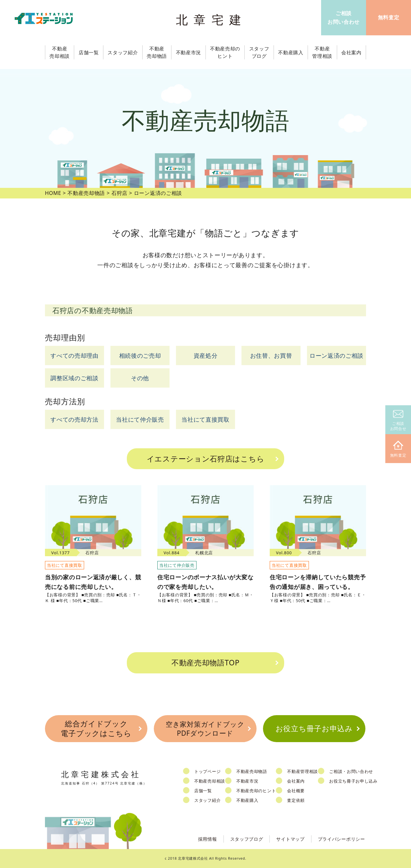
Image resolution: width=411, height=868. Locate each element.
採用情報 (208, 839)
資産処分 (206, 355)
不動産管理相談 (302, 771)
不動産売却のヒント (256, 791)
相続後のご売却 (140, 355)
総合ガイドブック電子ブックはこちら (96, 728)
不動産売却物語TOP (205, 662)
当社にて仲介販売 (140, 419)
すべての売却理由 (74, 355)
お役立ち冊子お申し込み (353, 781)
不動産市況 (189, 52)
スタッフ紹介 (207, 800)
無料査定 (398, 449)
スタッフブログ (247, 839)
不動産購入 (247, 800)
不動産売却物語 (252, 771)
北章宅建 (212, 19)
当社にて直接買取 (205, 419)
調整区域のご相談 (74, 378)
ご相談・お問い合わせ (351, 771)
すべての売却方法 (74, 419)
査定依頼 (296, 800)
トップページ (207, 771)
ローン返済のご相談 (337, 355)
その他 (140, 378)
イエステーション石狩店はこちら (206, 459)
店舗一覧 (203, 791)
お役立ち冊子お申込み (314, 728)
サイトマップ (290, 839)
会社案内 (296, 781)
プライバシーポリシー (341, 839)
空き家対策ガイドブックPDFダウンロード (205, 728)
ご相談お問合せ (398, 421)
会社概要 (296, 791)
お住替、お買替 (271, 355)
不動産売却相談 (210, 781)
